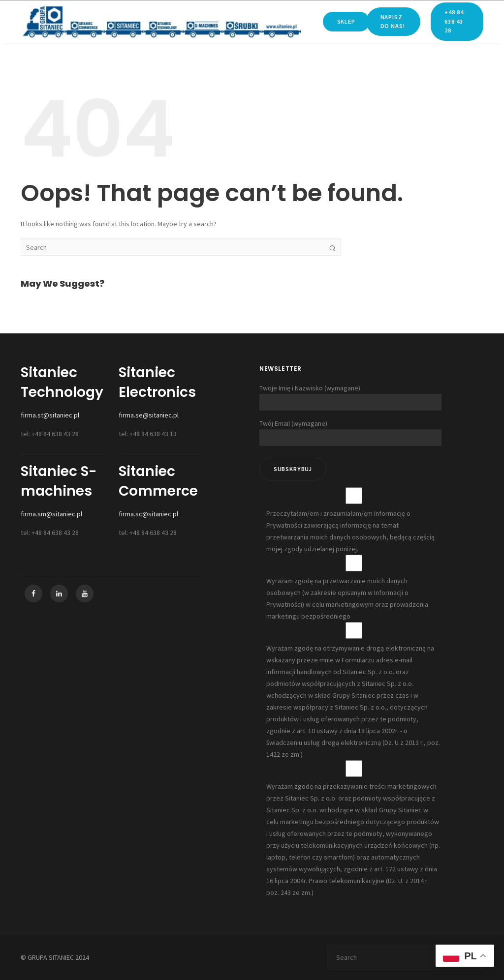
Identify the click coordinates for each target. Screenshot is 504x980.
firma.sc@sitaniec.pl (148, 514)
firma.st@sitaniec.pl (50, 415)
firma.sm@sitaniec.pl (51, 514)
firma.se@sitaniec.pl (149, 415)
